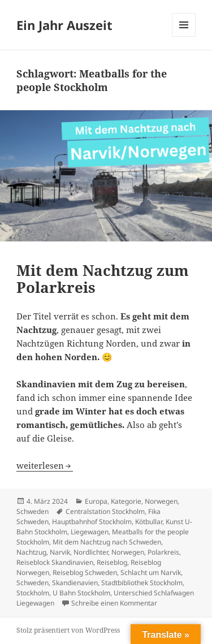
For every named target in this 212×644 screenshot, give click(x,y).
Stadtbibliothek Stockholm (142, 583)
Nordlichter (91, 552)
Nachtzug (31, 552)
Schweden (33, 511)
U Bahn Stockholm (81, 593)
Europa (96, 501)
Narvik (60, 552)
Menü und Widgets (184, 36)
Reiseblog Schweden (85, 572)
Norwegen (161, 501)
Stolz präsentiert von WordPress (68, 630)
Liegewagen (90, 532)
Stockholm (33, 593)
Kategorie (126, 501)
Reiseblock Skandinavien (55, 562)
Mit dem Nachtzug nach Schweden (107, 542)
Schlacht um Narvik (151, 572)
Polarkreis (163, 552)
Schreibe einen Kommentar (114, 603)
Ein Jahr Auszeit (64, 25)
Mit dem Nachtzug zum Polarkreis (103, 279)
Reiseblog (112, 562)
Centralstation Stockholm (105, 511)
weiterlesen (45, 465)
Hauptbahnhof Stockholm (92, 522)
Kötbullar (149, 522)
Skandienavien (75, 583)
